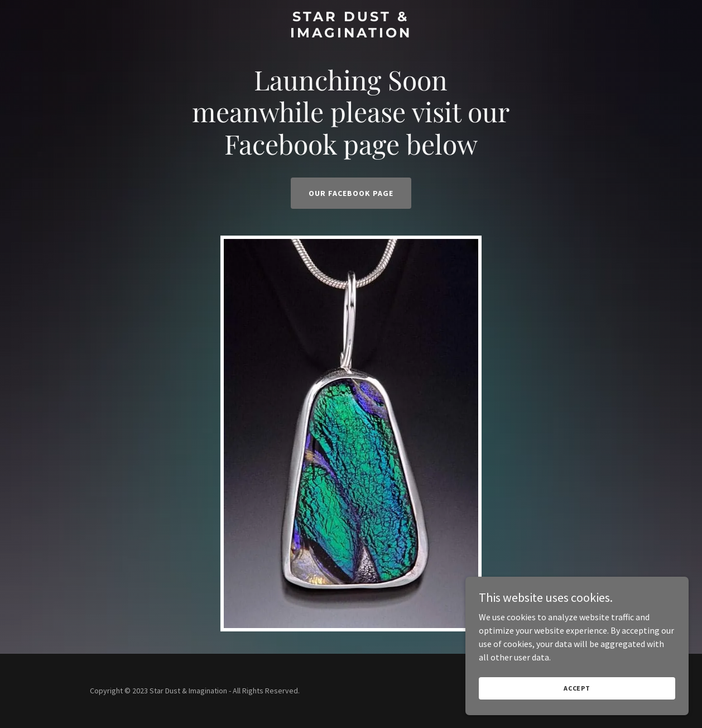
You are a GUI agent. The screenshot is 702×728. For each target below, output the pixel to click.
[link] (351, 34)
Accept (577, 688)
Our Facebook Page (351, 193)
